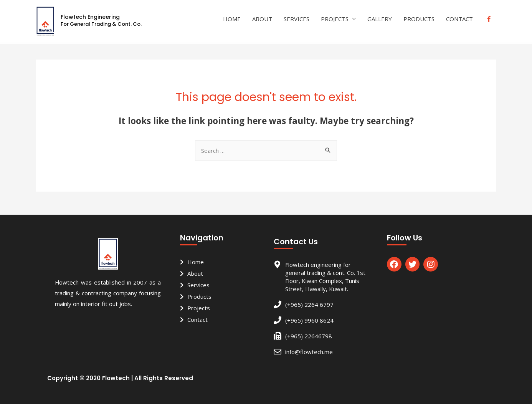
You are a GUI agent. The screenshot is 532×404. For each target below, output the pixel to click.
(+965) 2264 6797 (309, 305)
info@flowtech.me (309, 352)
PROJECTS (335, 19)
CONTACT (459, 19)
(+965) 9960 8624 (309, 320)
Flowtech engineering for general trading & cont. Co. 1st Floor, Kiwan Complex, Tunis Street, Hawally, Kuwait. (325, 277)
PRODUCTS (419, 19)
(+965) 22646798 (309, 336)
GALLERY (380, 19)
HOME (232, 19)
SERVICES (297, 19)
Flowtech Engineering (90, 17)
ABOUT (262, 19)
